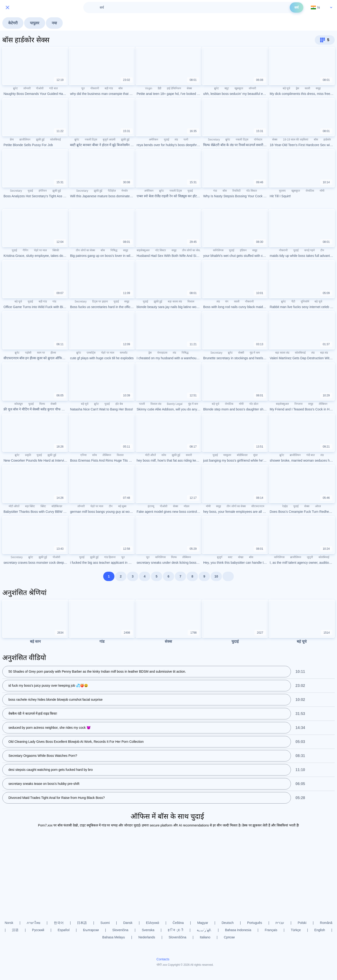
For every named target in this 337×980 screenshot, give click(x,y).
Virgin (149, 88)
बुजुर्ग (220, 557)
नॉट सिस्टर (252, 191)
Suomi (105, 923)
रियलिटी (236, 191)
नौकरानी (95, 88)
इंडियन (243, 250)
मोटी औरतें (150, 455)
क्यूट (227, 88)
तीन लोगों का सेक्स (85, 250)
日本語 (82, 923)
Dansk (128, 923)
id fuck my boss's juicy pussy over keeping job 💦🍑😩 (48, 686)
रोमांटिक (310, 191)
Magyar (203, 923)
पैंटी (293, 302)
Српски (229, 937)
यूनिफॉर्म (305, 302)
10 (216, 576)
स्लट (230, 557)
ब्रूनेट (15, 88)
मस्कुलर (227, 455)
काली (307, 88)
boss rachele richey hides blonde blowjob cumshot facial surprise (55, 700)
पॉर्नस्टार (258, 140)
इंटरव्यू (151, 506)
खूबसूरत (239, 88)
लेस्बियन (323, 404)
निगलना (299, 404)
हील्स (53, 353)
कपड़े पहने (310, 250)
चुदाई (167, 140)
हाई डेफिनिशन (174, 88)
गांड (54, 302)
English (320, 930)
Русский (38, 930)
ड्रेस (297, 88)
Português (255, 923)
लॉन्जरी (27, 88)
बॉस (121, 88)
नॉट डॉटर (254, 404)
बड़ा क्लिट (30, 506)
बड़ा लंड (324, 353)
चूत (83, 88)
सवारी (189, 455)
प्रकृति (28, 455)
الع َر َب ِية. (204, 930)
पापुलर (35, 23)
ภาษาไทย (33, 923)
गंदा (215, 191)
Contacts (163, 959)
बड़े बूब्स (122, 506)
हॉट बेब (119, 404)
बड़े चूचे (286, 88)
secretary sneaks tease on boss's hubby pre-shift (44, 784)
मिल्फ (42, 404)
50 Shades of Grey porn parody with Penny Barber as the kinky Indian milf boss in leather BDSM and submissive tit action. (97, 672)
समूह (318, 88)
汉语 (15, 930)
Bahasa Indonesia (238, 930)
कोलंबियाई (55, 140)
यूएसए (282, 191)
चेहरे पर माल (40, 250)
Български (91, 930)
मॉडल (187, 506)
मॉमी (322, 191)
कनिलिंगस (218, 250)
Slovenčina (120, 930)
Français (271, 930)
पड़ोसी (28, 353)
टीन (322, 250)
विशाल (191, 302)
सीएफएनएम (258, 506)
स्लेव (95, 455)
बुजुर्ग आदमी (109, 140)
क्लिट (43, 506)
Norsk (9, 923)
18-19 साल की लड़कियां (296, 140)
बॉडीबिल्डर (242, 455)
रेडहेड (285, 506)
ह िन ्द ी (176, 930)
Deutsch (228, 923)
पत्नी (186, 140)
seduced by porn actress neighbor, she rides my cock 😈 (49, 728)
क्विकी (56, 250)
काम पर (41, 353)
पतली (142, 404)
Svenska (148, 930)
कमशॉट (124, 353)
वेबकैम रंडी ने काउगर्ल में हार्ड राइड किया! (33, 714)
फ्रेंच (12, 140)
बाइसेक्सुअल (143, 250)
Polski (302, 923)
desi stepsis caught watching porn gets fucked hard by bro (51, 770)
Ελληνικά (153, 923)
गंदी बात (53, 88)
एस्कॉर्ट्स (91, 353)
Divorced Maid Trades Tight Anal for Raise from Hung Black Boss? (57, 798)
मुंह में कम (255, 353)
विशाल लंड (156, 404)
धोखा (241, 557)
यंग (227, 302)
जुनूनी (310, 557)
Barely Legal (175, 404)
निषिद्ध (114, 250)
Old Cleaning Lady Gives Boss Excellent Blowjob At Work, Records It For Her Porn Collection (76, 742)
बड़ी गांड (109, 88)
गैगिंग (26, 250)
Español (64, 930)
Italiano (205, 937)
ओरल (318, 506)
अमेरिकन (154, 140)
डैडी (159, 88)
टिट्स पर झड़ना (100, 302)
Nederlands (147, 937)
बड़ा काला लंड (175, 302)
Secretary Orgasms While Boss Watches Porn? (43, 756)
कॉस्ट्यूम (18, 404)
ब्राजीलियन (25, 140)
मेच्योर (125, 191)
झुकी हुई (40, 140)
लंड (176, 140)
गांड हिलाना (110, 557)
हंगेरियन (43, 191)
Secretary (214, 140)
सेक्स (189, 88)
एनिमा (83, 455)
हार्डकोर (327, 140)
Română (326, 923)
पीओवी (40, 88)
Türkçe (296, 930)
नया (54, 23)
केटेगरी (13, 23)
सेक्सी (241, 353)
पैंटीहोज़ (112, 191)
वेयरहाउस (162, 353)
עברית (280, 923)
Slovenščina (178, 937)
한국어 (59, 923)
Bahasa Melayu (114, 937)
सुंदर (255, 455)
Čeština (178, 923)
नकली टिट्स (91, 140)
